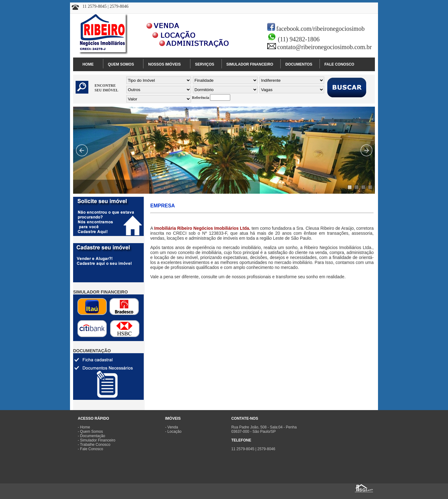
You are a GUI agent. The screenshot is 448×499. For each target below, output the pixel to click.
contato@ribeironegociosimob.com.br (324, 47)
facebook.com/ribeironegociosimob (320, 29)
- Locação (173, 432)
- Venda (172, 427)
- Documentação (91, 436)
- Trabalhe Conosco (94, 445)
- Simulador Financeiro (97, 440)
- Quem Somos (90, 432)
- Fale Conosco (90, 449)
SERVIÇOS (205, 64)
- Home (84, 427)
